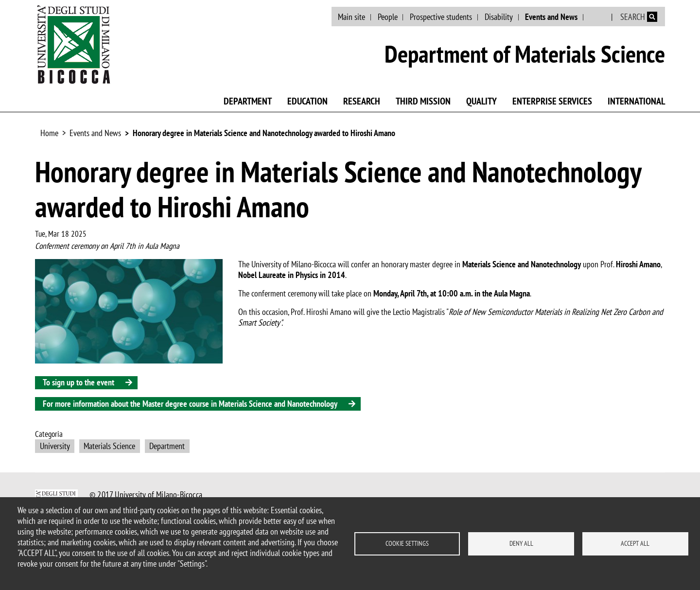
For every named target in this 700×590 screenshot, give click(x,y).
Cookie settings (407, 543)
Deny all (521, 543)
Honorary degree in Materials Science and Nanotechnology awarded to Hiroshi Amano (264, 133)
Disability (499, 17)
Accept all (635, 543)
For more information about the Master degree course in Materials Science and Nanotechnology (190, 404)
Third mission (423, 101)
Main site (351, 17)
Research (362, 101)
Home (49, 133)
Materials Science (109, 446)
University (55, 446)
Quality (481, 101)
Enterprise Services (552, 101)
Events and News (551, 17)
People (388, 17)
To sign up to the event (79, 382)
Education (307, 101)
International (636, 101)
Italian (598, 17)
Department (248, 101)
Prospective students (441, 17)
